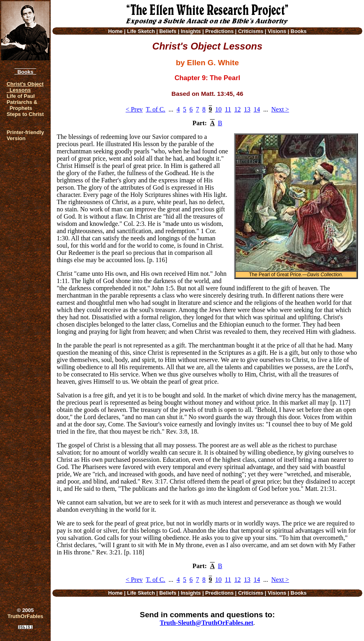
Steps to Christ (25, 114)
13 (247, 109)
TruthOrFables (26, 616)
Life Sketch (141, 31)
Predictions (219, 31)
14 (257, 109)
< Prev (134, 109)
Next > (280, 109)
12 (237, 109)
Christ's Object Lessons (25, 87)
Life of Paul (21, 96)
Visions (277, 31)
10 (218, 109)
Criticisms (251, 31)
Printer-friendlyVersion (25, 135)
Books (25, 72)
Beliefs (168, 31)
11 (228, 109)
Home (115, 31)
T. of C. (155, 109)
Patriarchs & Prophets (22, 105)
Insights (191, 31)
